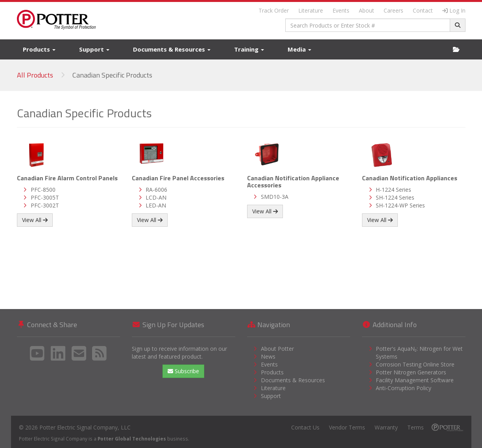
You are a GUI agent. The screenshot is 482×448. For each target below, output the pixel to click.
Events (341, 10)
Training (249, 49)
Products (39, 49)
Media (299, 49)
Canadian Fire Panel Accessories (178, 178)
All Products (35, 75)
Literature (311, 10)
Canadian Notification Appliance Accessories (293, 181)
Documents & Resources (172, 49)
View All (35, 220)
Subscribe (183, 371)
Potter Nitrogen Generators (411, 372)
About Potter (277, 349)
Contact (423, 10)
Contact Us (305, 427)
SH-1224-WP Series (400, 205)
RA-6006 (156, 190)
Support (94, 49)
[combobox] (368, 25)
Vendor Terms (347, 427)
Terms (416, 427)
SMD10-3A (275, 197)
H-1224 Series (393, 190)
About (367, 10)
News (268, 356)
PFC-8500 (43, 190)
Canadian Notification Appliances (410, 178)
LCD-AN (156, 197)
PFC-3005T (45, 197)
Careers (393, 10)
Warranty (386, 427)
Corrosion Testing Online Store (415, 364)
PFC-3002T (45, 205)
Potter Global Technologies (132, 439)
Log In (454, 10)
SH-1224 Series (395, 197)
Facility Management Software (415, 380)
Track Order (274, 10)
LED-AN (156, 205)
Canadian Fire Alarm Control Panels (67, 178)
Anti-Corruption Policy (404, 388)
